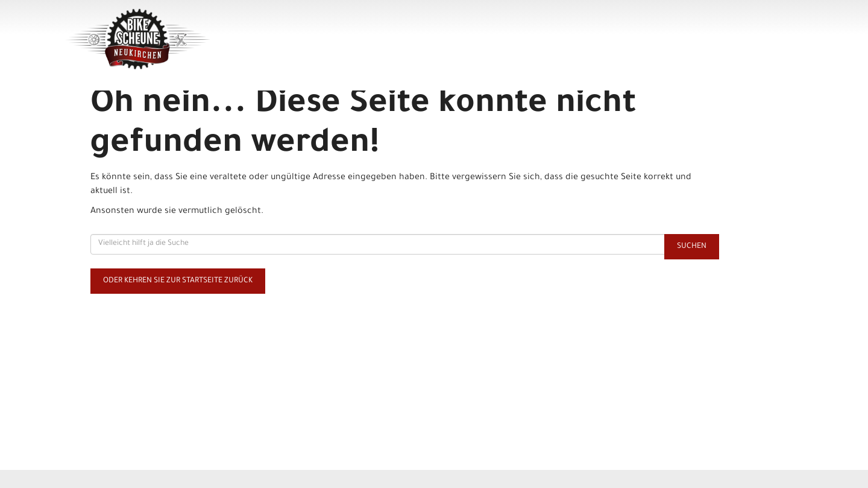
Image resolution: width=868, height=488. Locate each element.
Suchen (692, 247)
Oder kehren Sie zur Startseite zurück (178, 281)
